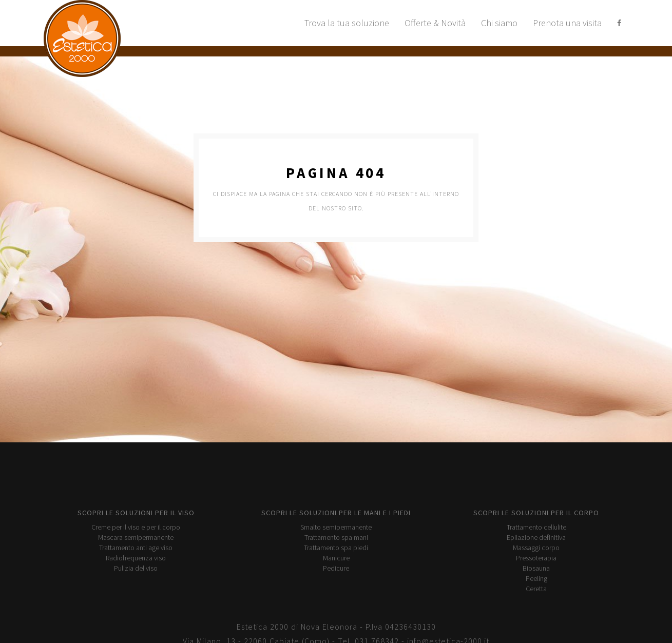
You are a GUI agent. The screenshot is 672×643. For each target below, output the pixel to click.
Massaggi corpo (536, 548)
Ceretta (536, 589)
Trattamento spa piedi (336, 548)
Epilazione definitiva (536, 537)
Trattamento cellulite (536, 527)
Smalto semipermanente (336, 527)
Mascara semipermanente (136, 537)
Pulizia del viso (136, 568)
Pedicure (336, 568)
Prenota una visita (567, 23)
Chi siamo (499, 23)
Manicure (336, 558)
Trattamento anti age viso (136, 548)
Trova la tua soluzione (347, 23)
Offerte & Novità (435, 23)
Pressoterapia (536, 558)
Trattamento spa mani (336, 537)
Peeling (536, 578)
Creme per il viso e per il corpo (136, 527)
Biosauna (536, 568)
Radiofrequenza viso (136, 558)
